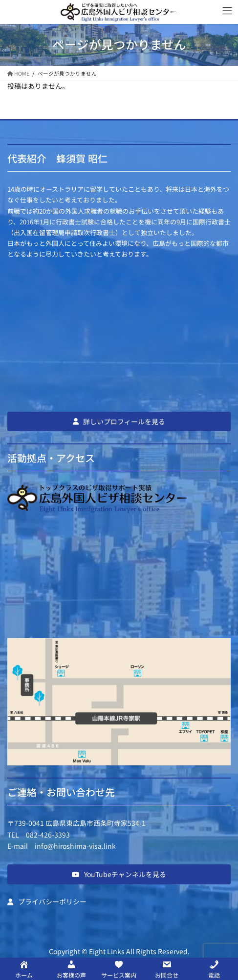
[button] (119, 421)
